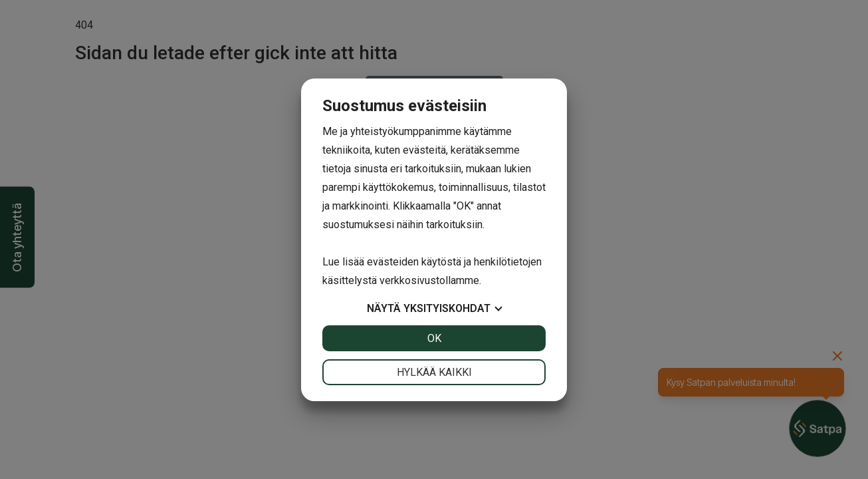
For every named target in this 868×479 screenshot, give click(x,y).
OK (434, 338)
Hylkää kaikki (434, 372)
